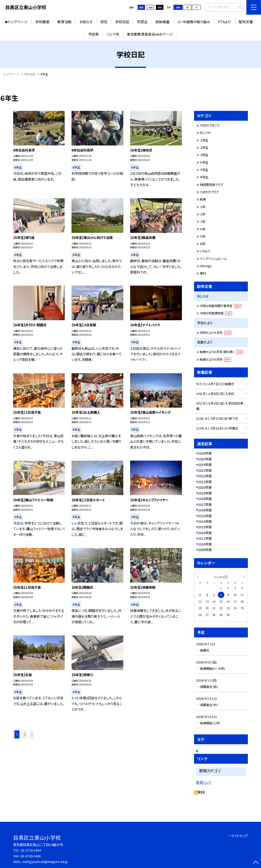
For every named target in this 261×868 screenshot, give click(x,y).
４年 (203, 229)
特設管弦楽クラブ (211, 185)
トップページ (18, 22)
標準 (178, 7)
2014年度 (205, 521)
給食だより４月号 (215, 359)
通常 (141, 7)
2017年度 (205, 504)
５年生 (204, 170)
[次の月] (244, 577)
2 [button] (25, 734)
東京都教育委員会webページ (150, 34)
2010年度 (205, 544)
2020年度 (205, 487)
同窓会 (142, 22)
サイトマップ (239, 836)
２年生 (204, 147)
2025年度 (205, 459)
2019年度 (205, 493)
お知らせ (86, 22)
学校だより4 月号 (216, 333)
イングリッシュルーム (213, 259)
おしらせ (205, 133)
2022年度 (205, 476)
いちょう (205, 251)
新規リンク (204, 782)
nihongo (206, 266)
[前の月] (198, 577)
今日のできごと (210, 125)
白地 (151, 7)
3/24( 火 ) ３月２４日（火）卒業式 (217, 428)
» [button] (32, 734)
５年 (203, 236)
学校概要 (42, 22)
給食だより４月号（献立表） (221, 352)
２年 (203, 214)
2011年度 (205, 538)
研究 (104, 22)
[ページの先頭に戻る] (256, 863)
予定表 (93, 34)
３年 (203, 221)
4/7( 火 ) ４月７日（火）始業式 (215, 384)
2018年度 (205, 499)
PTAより (224, 22)
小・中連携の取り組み (194, 22)
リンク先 (113, 34)
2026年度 (205, 453)
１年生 (204, 140)
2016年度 (205, 510)
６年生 (204, 177)
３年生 (204, 155)
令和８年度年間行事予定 (220, 306)
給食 (203, 199)
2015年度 (205, 516)
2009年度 (205, 550)
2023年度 (205, 470)
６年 (203, 244)
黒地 (160, 7)
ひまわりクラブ (209, 192)
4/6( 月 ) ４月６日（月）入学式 (215, 394)
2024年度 (205, 465)
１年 (203, 207)
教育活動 (64, 22)
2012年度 (205, 533)
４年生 (204, 162)
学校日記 (122, 22)
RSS (201, 792)
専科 (203, 273)
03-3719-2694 (31, 850)
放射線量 (162, 22)
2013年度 (205, 527)
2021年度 (205, 482)
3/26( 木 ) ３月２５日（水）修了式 (217, 418)
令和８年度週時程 (216, 313)
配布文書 (246, 22)
